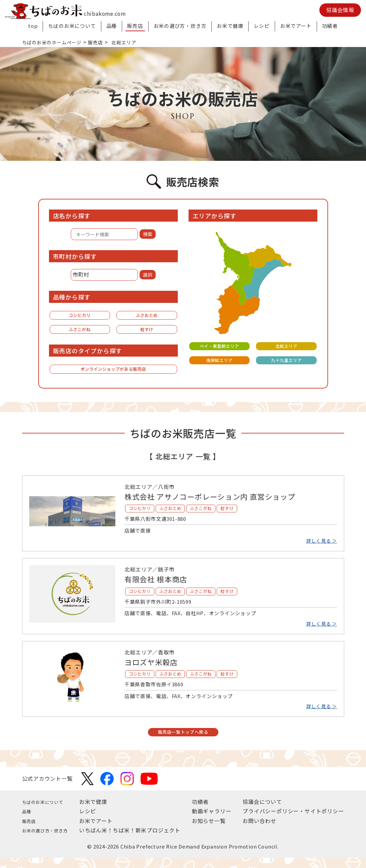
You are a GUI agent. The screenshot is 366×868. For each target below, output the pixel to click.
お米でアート (296, 26)
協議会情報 (340, 10)
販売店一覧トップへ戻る (183, 741)
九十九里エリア (286, 362)
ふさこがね (80, 332)
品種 (112, 26)
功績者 (330, 26)
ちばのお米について (72, 26)
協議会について (262, 812)
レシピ (262, 26)
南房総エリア (219, 362)
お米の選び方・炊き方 (180, 26)
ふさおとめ (147, 316)
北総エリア (286, 346)
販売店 (135, 26)
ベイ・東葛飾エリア (219, 346)
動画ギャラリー (215, 821)
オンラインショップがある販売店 (113, 374)
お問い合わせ (259, 831)
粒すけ (147, 332)
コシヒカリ (80, 316)
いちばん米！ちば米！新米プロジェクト (137, 841)
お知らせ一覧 (212, 831)
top (33, 26)
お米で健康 (230, 26)
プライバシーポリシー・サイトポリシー (293, 821)
